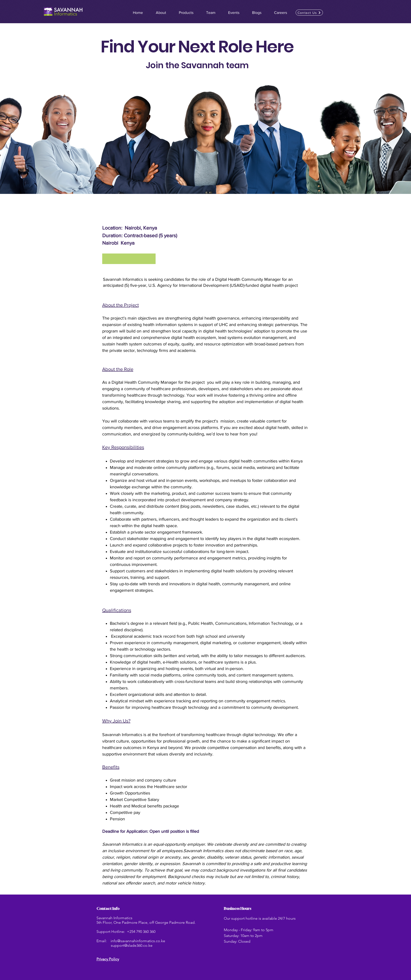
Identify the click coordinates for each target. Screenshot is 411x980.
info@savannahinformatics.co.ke (138, 941)
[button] (309, 13)
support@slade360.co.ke (132, 945)
